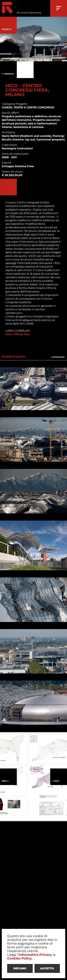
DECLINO (20, 968)
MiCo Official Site (18, 334)
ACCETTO (47, 968)
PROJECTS (8, 70)
